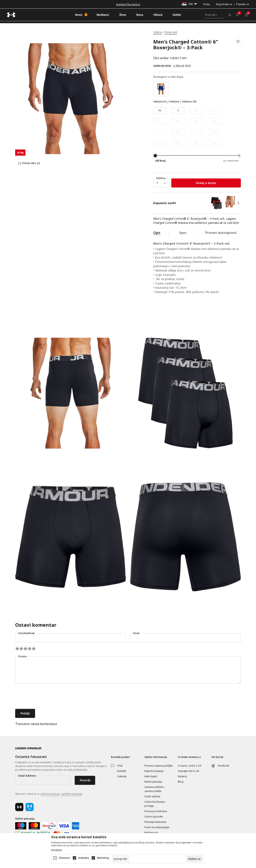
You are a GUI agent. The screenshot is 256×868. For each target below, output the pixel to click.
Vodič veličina (152, 796)
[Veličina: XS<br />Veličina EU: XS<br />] (160, 111)
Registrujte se (224, 4)
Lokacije (122, 776)
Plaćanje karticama (155, 822)
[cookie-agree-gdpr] (194, 859)
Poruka (22, 656)
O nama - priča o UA (190, 766)
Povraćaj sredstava (156, 811)
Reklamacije (151, 833)
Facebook (223, 766)
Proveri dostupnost (221, 233)
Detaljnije (57, 850)
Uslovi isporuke (154, 817)
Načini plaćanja (153, 782)
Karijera (182, 776)
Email (136, 633)
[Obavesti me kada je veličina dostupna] (196, 111)
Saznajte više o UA (189, 771)
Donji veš (171, 32)
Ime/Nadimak (26, 633)
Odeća (158, 32)
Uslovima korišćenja (50, 794)
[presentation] (46, 697)
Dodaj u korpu (206, 183)
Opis (157, 233)
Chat (120, 766)
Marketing (103, 858)
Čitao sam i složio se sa (49, 794)
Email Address (27, 776)
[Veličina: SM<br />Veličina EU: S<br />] (178, 111)
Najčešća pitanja (154, 771)
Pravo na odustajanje (157, 827)
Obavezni (64, 858)
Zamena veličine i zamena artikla (154, 789)
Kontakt (122, 771)
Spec (183, 233)
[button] (238, 50)
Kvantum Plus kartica (128, 4)
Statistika (83, 858)
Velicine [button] (174, 102)
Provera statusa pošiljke (159, 766)
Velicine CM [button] (189, 102)
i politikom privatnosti (71, 794)
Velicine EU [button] (160, 102)
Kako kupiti (151, 776)
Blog (181, 782)
